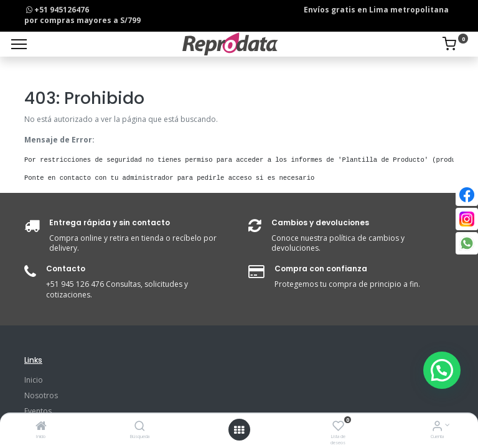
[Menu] (19, 44)
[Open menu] (239, 430)
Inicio (34, 380)
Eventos (38, 411)
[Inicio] (41, 427)
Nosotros (41, 395)
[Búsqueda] (140, 427)
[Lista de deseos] (338, 427)
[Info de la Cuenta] (437, 427)
